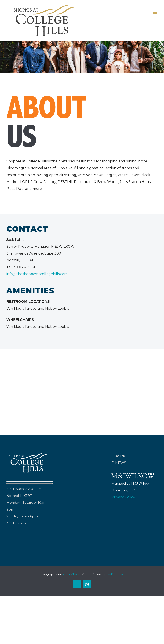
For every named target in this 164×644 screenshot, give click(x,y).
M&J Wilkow (71, 574)
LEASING (119, 456)
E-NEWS (119, 463)
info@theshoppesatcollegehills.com (37, 274)
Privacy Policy (123, 497)
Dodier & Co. (115, 574)
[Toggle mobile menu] (155, 14)
